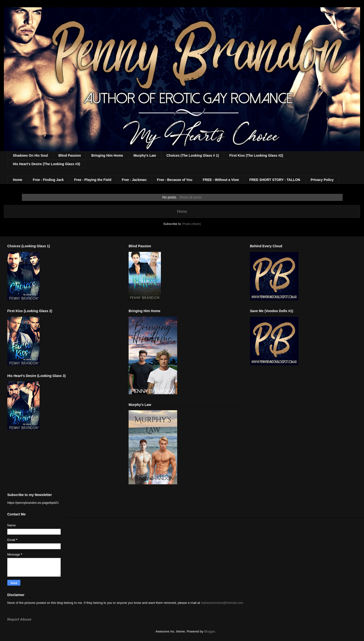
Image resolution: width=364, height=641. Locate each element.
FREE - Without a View (221, 180)
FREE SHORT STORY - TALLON (275, 180)
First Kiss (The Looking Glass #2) (256, 155)
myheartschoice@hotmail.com (222, 603)
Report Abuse (19, 619)
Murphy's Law (145, 155)
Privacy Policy (322, 180)
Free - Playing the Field (93, 180)
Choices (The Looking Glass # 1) (193, 155)
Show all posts (190, 197)
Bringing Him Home (107, 155)
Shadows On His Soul (30, 155)
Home (18, 180)
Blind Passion (70, 155)
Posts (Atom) (192, 224)
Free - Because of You (175, 180)
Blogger (209, 631)
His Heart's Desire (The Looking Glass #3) (46, 164)
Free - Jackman (134, 180)
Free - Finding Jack (48, 180)
